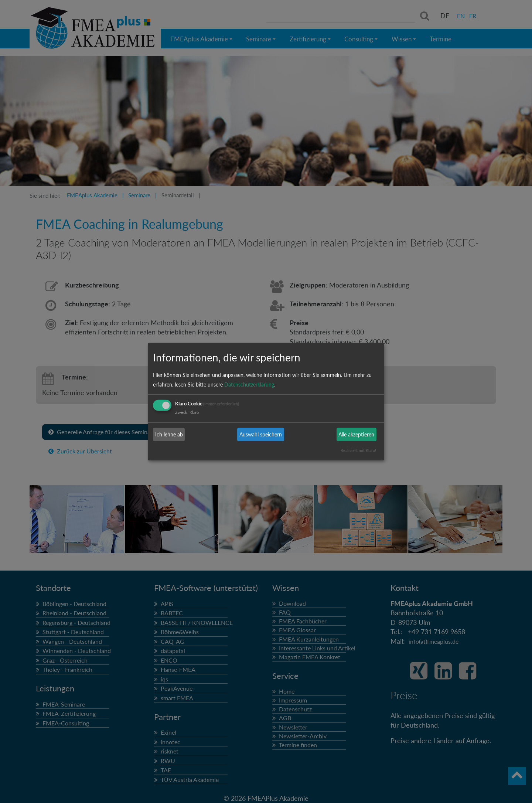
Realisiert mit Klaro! (358, 450)
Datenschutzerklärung (249, 385)
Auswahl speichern (261, 434)
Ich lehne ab (169, 434)
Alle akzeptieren (356, 434)
